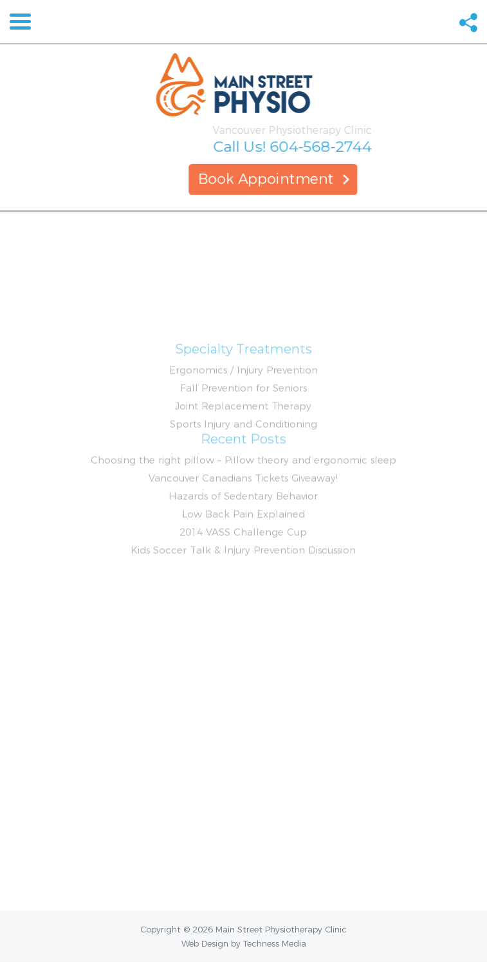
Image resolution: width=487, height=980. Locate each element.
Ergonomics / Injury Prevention (243, 402)
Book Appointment (277, 179)
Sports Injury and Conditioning (243, 456)
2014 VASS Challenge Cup (243, 564)
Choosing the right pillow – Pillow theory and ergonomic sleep (243, 492)
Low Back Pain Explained (243, 546)
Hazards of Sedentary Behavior (243, 528)
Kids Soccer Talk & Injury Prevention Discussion (243, 582)
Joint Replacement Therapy (243, 438)
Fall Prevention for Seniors (243, 420)
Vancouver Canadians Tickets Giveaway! (243, 510)
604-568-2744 (343, 147)
